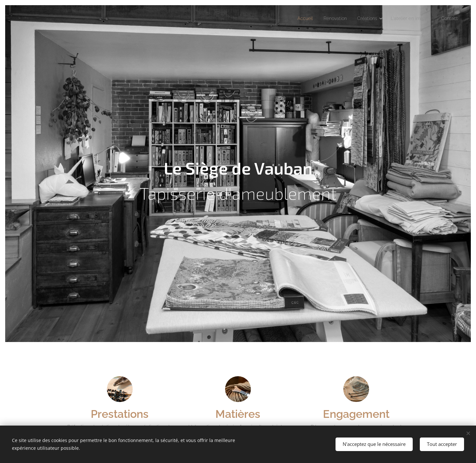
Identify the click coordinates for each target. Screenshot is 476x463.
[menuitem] (294, 18)
